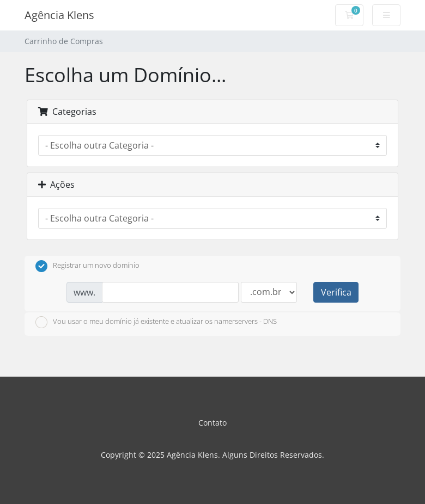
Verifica (336, 292)
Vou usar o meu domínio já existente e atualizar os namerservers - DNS (156, 322)
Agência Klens (59, 15)
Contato (212, 423)
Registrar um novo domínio (87, 266)
